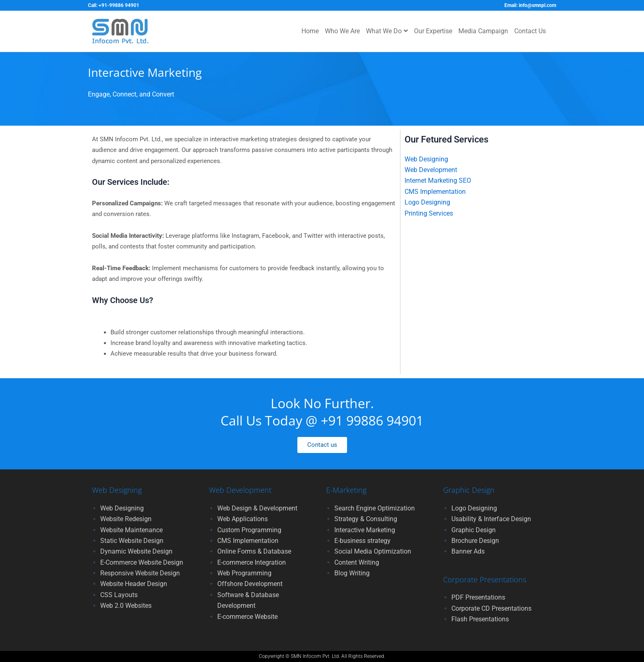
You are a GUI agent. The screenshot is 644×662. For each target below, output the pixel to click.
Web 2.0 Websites (126, 606)
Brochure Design (475, 541)
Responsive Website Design (140, 573)
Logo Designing (427, 202)
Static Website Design (132, 541)
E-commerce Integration (252, 562)
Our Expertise (433, 31)
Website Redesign (126, 519)
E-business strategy (362, 541)
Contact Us (530, 31)
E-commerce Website (247, 617)
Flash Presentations (480, 619)
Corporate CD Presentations (491, 608)
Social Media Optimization (373, 551)
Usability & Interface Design (491, 519)
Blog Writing (352, 573)
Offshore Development (250, 584)
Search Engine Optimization (375, 508)
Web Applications (243, 519)
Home (310, 31)
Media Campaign (483, 31)
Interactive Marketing (365, 530)
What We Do (387, 31)
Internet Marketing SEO (438, 180)
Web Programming (244, 573)
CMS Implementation (435, 192)
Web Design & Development (257, 508)
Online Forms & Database (254, 551)
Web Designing (426, 159)
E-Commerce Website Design (142, 562)
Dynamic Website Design (136, 551)
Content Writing (357, 562)
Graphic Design (474, 530)
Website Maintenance (131, 530)
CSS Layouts (119, 595)
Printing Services (429, 213)
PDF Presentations (478, 597)
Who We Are (342, 31)
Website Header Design (134, 584)
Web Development (431, 170)
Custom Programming (249, 530)
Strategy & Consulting (366, 519)
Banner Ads (468, 551)
